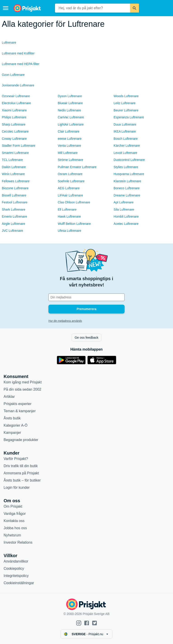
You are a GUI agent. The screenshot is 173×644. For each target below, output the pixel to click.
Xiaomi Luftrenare (14, 110)
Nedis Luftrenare (69, 110)
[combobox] (92, 8)
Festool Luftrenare (15, 202)
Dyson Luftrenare (70, 96)
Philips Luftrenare (14, 117)
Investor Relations (18, 542)
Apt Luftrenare (124, 202)
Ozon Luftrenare (13, 75)
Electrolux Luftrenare (16, 103)
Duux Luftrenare (125, 124)
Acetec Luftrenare (126, 224)
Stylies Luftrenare (126, 167)
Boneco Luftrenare (126, 188)
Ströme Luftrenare (70, 160)
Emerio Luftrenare (14, 216)
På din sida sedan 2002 (22, 389)
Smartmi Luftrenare (15, 153)
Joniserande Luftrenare (18, 85)
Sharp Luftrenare (14, 124)
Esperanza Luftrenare (129, 117)
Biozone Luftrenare (15, 188)
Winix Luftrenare (13, 174)
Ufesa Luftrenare (69, 231)
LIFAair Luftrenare (70, 195)
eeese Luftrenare (70, 139)
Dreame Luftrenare (127, 195)
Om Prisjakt (13, 506)
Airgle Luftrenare (14, 224)
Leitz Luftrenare (124, 103)
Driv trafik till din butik (21, 466)
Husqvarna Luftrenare (129, 174)
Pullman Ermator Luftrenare (77, 167)
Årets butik (12, 418)
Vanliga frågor (15, 514)
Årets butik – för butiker (22, 480)
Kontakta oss (14, 521)
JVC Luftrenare (12, 231)
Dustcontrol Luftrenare (129, 160)
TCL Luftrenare (12, 160)
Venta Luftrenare (69, 146)
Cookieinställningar (19, 583)
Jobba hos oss (15, 528)
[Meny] (6, 8)
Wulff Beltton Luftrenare (74, 224)
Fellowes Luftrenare (16, 181)
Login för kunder (17, 488)
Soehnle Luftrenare (71, 181)
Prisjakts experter (18, 404)
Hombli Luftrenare (126, 216)
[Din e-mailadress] (86, 297)
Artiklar (9, 397)
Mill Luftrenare (68, 153)
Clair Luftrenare (69, 131)
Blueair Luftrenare (70, 103)
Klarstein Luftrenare (127, 181)
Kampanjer (12, 433)
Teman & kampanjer (20, 411)
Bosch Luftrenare (126, 139)
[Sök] (134, 8)
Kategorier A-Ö (16, 425)
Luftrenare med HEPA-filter (21, 64)
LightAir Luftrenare (71, 124)
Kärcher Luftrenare (127, 146)
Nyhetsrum (12, 535)
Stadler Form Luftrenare (19, 146)
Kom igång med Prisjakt (23, 382)
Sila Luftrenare (124, 209)
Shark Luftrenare (14, 209)
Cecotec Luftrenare (15, 131)
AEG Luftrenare (69, 188)
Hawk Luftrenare (69, 216)
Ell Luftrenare (67, 209)
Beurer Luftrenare (126, 110)
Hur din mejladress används (65, 321)
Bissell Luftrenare (14, 195)
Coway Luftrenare (14, 139)
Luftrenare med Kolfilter (18, 53)
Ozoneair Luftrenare (16, 96)
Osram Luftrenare (70, 174)
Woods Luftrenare (126, 96)
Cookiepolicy (14, 569)
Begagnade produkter (21, 440)
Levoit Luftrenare (125, 153)
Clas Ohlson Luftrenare (74, 202)
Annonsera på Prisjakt (21, 473)
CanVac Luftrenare (71, 117)
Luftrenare (9, 43)
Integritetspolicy (16, 576)
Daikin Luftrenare (14, 167)
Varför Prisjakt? (16, 459)
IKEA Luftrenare (125, 131)
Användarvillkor (16, 561)
